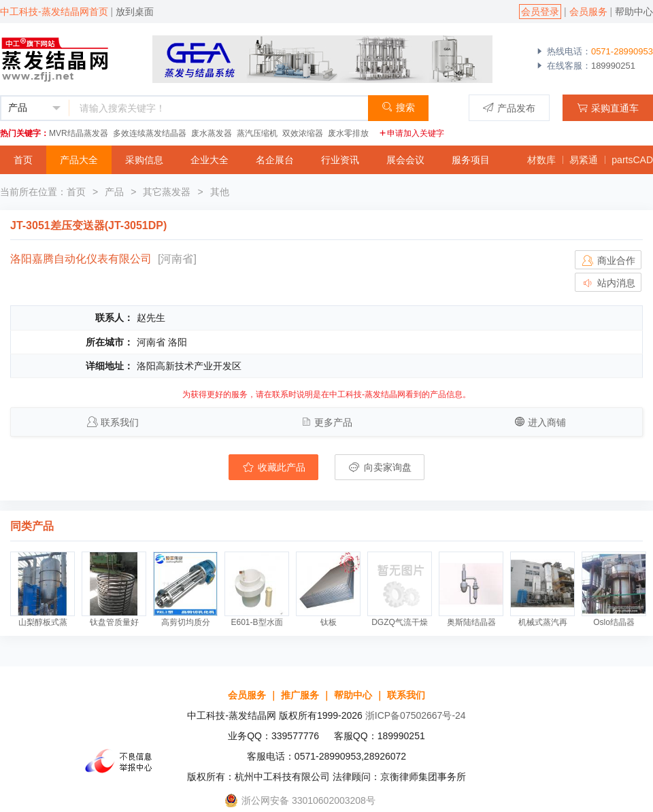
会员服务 (588, 12)
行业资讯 (340, 160)
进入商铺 (547, 422)
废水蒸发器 (212, 133)
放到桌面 (135, 12)
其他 (220, 192)
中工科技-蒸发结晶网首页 (54, 12)
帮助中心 (634, 12)
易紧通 (584, 160)
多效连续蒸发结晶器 (150, 133)
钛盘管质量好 (114, 622)
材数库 (541, 160)
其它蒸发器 (167, 192)
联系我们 (120, 422)
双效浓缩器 (303, 133)
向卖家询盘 (380, 467)
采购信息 (144, 160)
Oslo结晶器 (614, 622)
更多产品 (333, 422)
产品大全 (79, 160)
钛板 (329, 622)
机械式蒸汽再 (543, 622)
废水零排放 (348, 133)
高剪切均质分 (186, 622)
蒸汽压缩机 (257, 133)
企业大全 (210, 160)
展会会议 (405, 160)
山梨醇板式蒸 (43, 622)
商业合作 (608, 260)
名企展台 (275, 160)
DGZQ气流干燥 (400, 622)
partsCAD (632, 160)
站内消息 (608, 283)
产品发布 (509, 108)
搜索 (398, 107)
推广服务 (300, 695)
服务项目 (471, 160)
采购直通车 (608, 108)
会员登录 (540, 12)
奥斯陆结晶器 (471, 622)
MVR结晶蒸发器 (79, 133)
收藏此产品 (273, 467)
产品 (114, 192)
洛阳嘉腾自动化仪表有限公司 (81, 259)
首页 (23, 160)
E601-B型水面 (256, 622)
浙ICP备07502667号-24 (416, 715)
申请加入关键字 (412, 133)
